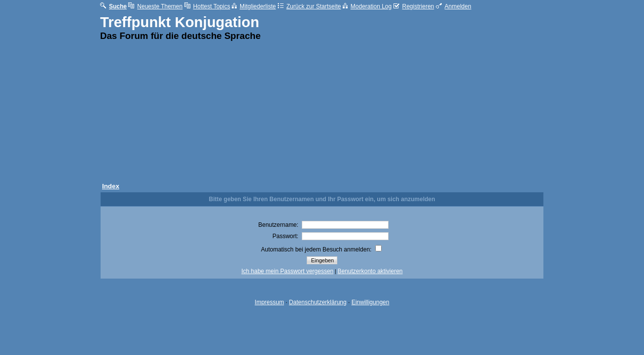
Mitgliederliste (254, 6)
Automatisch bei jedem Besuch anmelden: (321, 249)
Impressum (269, 302)
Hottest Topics (207, 6)
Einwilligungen (371, 302)
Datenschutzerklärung (318, 302)
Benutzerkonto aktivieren (370, 271)
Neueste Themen (155, 6)
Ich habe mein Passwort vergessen (288, 271)
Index (111, 186)
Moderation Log (367, 6)
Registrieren (414, 6)
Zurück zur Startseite (309, 6)
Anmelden (454, 6)
